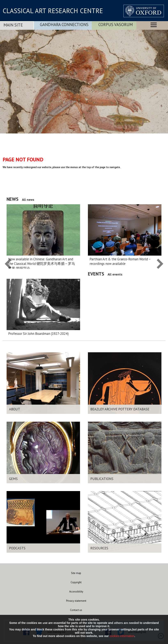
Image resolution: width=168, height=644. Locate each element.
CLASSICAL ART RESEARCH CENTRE (53, 11)
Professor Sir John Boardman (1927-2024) (38, 334)
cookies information (122, 636)
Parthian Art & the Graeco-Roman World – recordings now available (120, 261)
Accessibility (76, 592)
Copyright (76, 582)
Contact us (76, 610)
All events (115, 274)
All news (28, 200)
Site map (76, 573)
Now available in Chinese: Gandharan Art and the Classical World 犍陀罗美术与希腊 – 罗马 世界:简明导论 (42, 264)
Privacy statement (76, 601)
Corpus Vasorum (116, 25)
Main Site (13, 25)
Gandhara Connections (64, 25)
